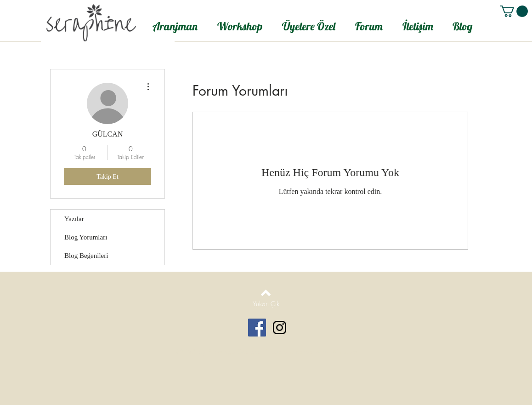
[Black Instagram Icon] (280, 328)
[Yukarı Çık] (266, 304)
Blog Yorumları (86, 237)
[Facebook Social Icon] (257, 328)
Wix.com (344, 352)
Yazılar (74, 219)
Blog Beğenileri (86, 256)
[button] (514, 11)
